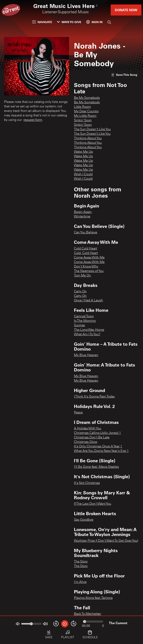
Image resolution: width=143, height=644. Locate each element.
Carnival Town (84, 316)
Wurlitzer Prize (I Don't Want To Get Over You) (106, 541)
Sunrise (79, 325)
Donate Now (126, 10)
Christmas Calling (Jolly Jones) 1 (97, 433)
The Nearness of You (89, 271)
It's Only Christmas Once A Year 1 (98, 447)
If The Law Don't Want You (93, 504)
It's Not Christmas (87, 483)
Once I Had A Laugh (88, 301)
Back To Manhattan (88, 614)
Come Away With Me (89, 258)
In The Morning (85, 321)
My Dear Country (86, 111)
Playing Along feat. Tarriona (93, 598)
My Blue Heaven (86, 355)
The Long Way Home (89, 330)
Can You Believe (86, 233)
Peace (78, 413)
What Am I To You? (87, 334)
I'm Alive (80, 582)
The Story (81, 562)
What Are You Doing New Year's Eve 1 (101, 451)
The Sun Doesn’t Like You (92, 134)
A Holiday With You (88, 429)
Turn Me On (82, 276)
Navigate (42, 22)
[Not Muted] (18, 624)
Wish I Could (83, 174)
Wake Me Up (83, 152)
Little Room (82, 107)
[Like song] (124, 75)
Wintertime (82, 217)
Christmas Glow (86, 442)
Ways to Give (69, 22)
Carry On (80, 292)
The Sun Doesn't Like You (92, 129)
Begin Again (83, 212)
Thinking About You (88, 138)
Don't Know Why (86, 267)
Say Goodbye (84, 520)
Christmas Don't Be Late (92, 438)
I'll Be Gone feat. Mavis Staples (96, 467)
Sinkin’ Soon (83, 120)
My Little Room (85, 116)
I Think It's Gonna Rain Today (94, 397)
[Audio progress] (93, 622)
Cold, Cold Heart (86, 253)
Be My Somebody (87, 98)
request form (33, 120)
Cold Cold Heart (85, 249)
